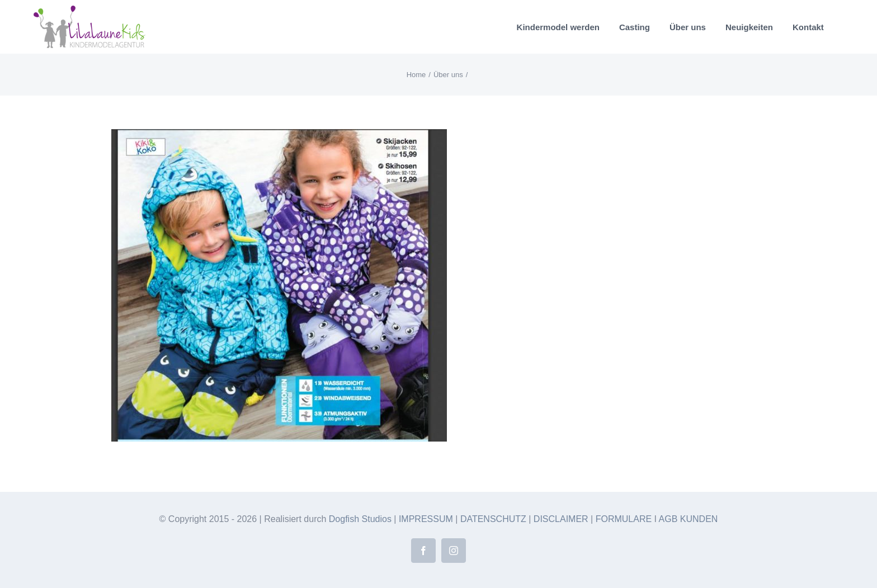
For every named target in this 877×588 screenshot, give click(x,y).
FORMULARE (624, 519)
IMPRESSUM (426, 519)
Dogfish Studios (360, 519)
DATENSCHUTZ (493, 519)
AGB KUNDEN (689, 519)
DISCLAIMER (561, 519)
